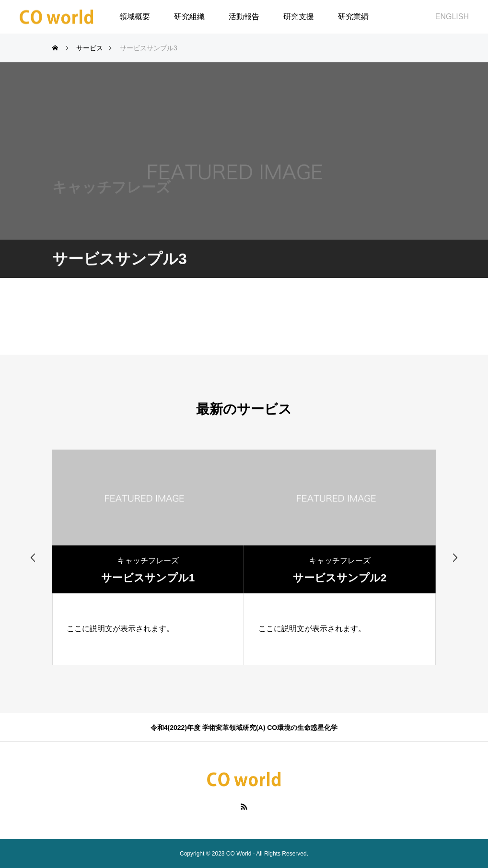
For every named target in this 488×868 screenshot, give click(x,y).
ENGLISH (452, 17)
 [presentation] (33, 557)
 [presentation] (455, 557)
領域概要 (135, 17)
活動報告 (244, 17)
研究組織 (189, 17)
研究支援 (299, 17)
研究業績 (353, 17)
